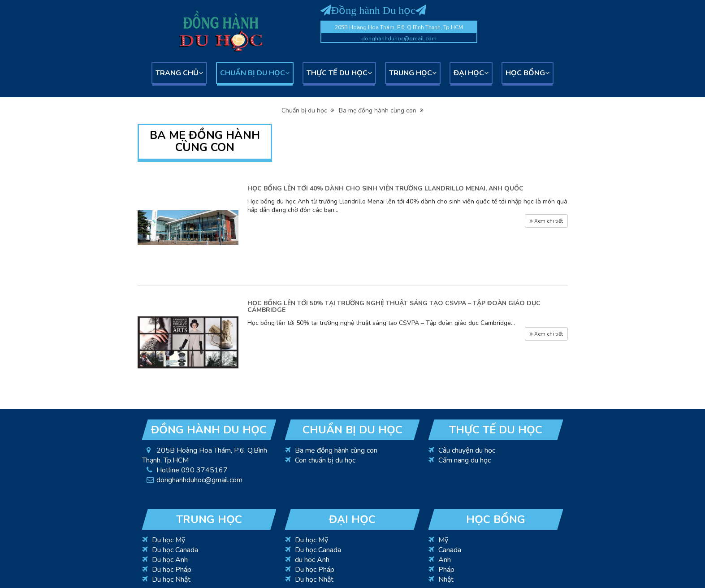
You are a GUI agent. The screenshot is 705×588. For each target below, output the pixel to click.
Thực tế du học (339, 73)
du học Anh (312, 560)
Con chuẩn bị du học (325, 460)
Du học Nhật (171, 579)
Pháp (446, 570)
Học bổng (528, 73)
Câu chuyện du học (467, 450)
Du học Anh (170, 560)
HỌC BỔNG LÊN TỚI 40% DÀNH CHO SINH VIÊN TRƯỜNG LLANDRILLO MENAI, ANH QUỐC (385, 188)
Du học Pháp (172, 570)
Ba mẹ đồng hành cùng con (381, 110)
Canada (450, 550)
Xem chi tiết (546, 221)
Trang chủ (179, 73)
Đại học (471, 73)
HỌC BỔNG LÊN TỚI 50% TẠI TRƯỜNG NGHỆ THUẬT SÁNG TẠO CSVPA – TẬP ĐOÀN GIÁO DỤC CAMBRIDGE (394, 307)
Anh (445, 560)
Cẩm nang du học (465, 460)
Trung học (413, 73)
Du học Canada (175, 550)
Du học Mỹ (169, 540)
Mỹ (443, 540)
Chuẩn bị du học (255, 73)
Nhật (446, 579)
